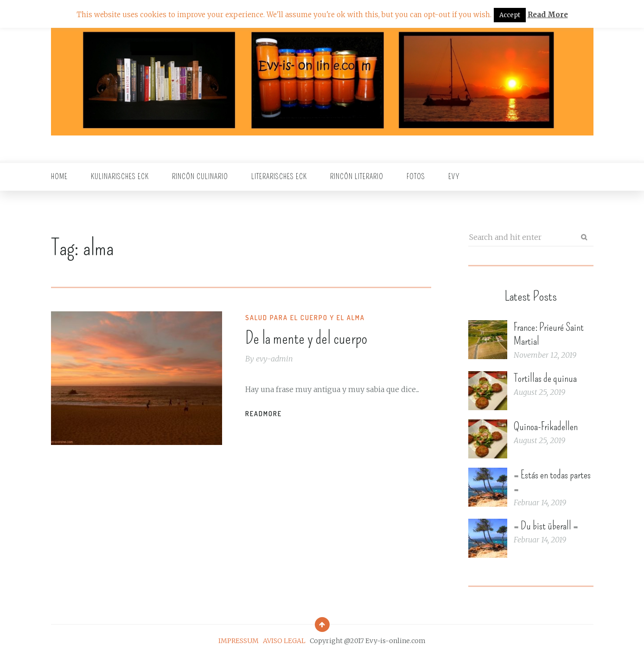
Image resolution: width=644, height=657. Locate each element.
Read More (548, 15)
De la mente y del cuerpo (306, 338)
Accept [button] (510, 15)
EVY (454, 177)
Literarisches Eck (279, 177)
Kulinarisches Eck (120, 177)
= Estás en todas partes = (552, 482)
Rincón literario (357, 177)
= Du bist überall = (546, 526)
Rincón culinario (200, 177)
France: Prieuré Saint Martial (549, 334)
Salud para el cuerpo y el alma (305, 318)
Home (59, 177)
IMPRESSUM (239, 641)
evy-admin (274, 359)
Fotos (416, 177)
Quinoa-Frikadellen (546, 426)
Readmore (264, 414)
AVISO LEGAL (284, 641)
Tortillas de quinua (545, 378)
